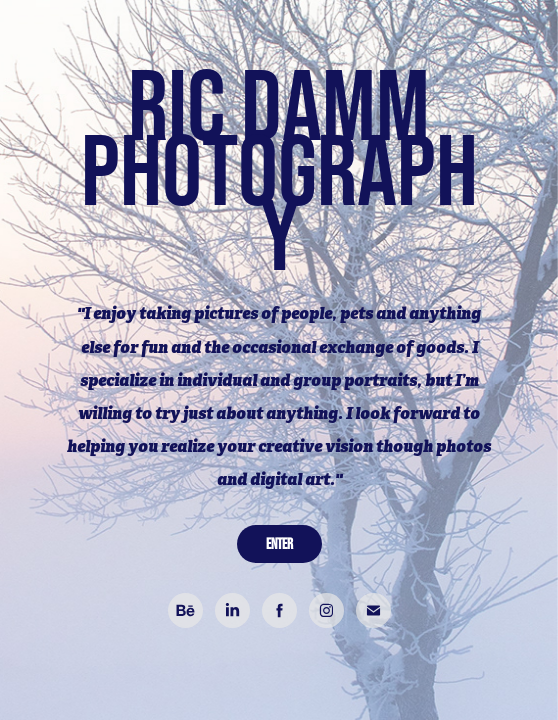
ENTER (279, 543)
